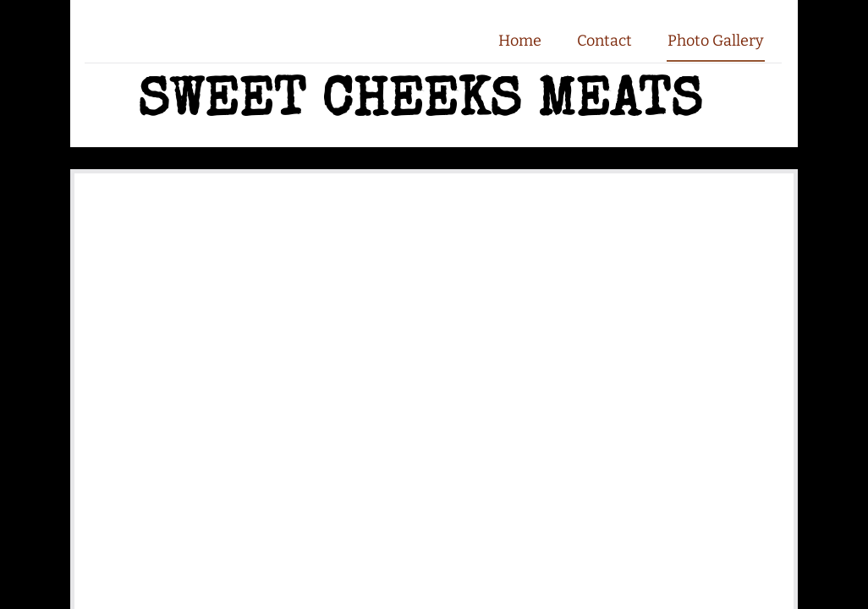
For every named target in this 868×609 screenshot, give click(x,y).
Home (520, 41)
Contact (604, 41)
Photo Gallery (716, 41)
